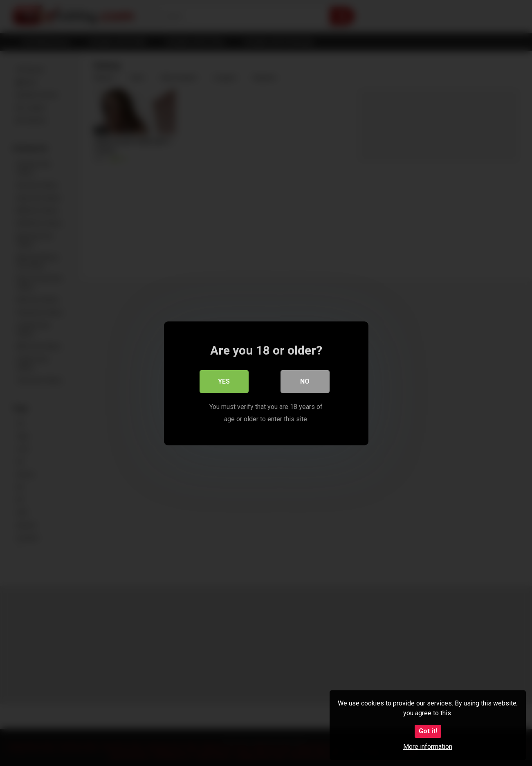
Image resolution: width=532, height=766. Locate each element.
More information (428, 747)
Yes (224, 381)
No (305, 381)
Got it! (428, 731)
